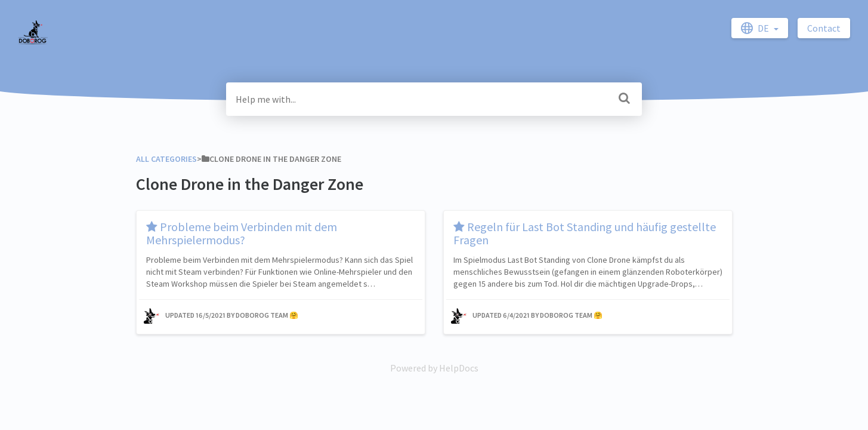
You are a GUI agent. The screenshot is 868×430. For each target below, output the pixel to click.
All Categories (166, 159)
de (756, 28)
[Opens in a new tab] (434, 368)
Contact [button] (824, 28)
